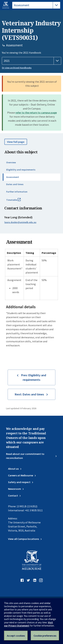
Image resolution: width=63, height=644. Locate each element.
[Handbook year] (32, 61)
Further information (17, 192)
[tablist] (36, 5)
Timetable (17, 201)
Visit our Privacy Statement (28, 624)
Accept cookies (16, 636)
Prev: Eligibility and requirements (34, 377)
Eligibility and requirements (21, 170)
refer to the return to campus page (36, 113)
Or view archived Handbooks (17, 68)
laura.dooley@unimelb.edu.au (20, 222)
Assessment (13, 177)
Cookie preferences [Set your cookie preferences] (45, 636)
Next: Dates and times (29, 394)
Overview (11, 162)
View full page (16, 142)
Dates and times (15, 184)
